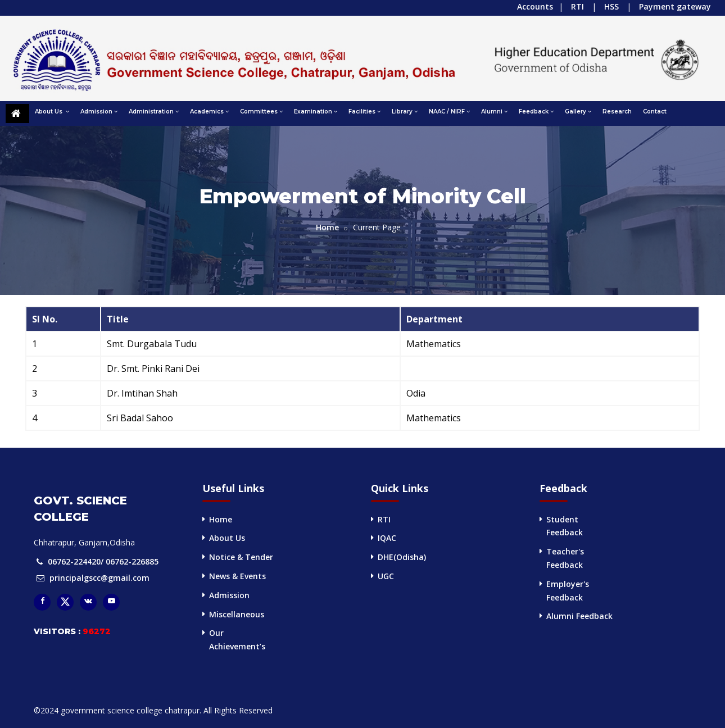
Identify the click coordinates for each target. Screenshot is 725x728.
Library (405, 111)
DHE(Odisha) (402, 557)
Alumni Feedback (579, 616)
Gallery (578, 111)
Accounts (535, 6)
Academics (209, 111)
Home (327, 227)
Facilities (364, 111)
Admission (99, 111)
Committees (261, 111)
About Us (52, 111)
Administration (154, 111)
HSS (611, 6)
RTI (577, 6)
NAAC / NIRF (449, 111)
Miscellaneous (237, 614)
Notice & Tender (241, 557)
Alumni (494, 111)
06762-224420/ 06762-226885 (103, 561)
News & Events (237, 576)
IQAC (387, 538)
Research (617, 112)
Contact (655, 112)
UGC (386, 576)
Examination (316, 111)
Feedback (536, 111)
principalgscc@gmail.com (99, 578)
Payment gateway (675, 6)
